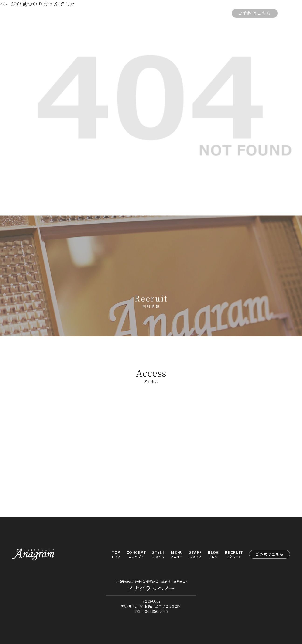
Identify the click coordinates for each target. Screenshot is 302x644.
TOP (75, 14)
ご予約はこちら (255, 13)
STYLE (125, 14)
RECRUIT (214, 14)
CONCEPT (98, 14)
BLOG (190, 14)
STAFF (168, 14)
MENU (147, 14)
